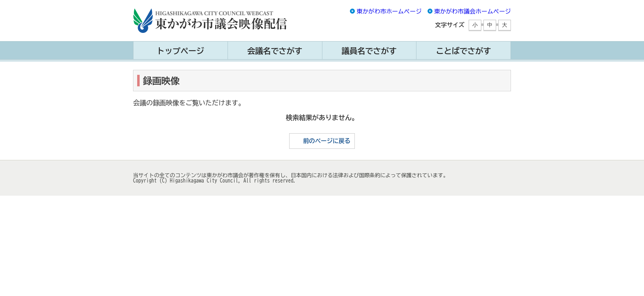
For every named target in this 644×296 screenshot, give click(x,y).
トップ (181, 51)
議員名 (369, 51)
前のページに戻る (327, 141)
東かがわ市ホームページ (389, 11)
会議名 (275, 51)
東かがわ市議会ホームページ (473, 11)
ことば (463, 51)
